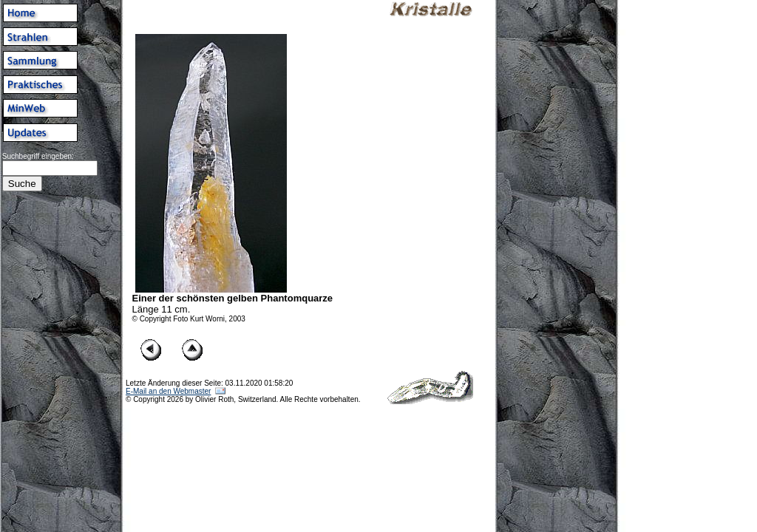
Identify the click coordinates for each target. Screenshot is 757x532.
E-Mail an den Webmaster (168, 391)
